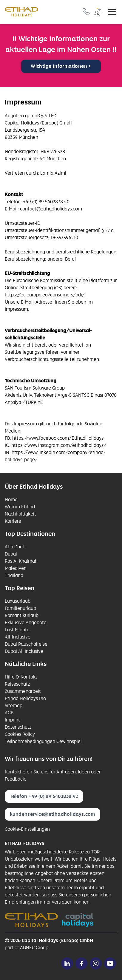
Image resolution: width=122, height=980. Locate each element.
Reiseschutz (17, 684)
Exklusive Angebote (26, 623)
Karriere (13, 521)
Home (11, 500)
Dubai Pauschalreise (26, 644)
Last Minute (17, 630)
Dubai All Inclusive (24, 651)
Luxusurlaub (18, 601)
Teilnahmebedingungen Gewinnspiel (43, 741)
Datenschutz (18, 727)
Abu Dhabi (16, 547)
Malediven (16, 568)
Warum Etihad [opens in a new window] (20, 507)
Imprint (12, 720)
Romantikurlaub (22, 615)
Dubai (11, 554)
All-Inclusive (18, 637)
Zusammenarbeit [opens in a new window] (23, 691)
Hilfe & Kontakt (21, 677)
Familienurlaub (20, 608)
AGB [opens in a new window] (9, 713)
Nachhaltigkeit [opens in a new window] (20, 514)
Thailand (14, 575)
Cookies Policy (20, 734)
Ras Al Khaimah (21, 561)
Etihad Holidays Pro (25, 698)
